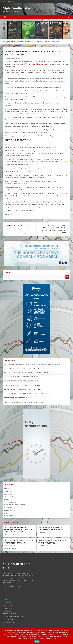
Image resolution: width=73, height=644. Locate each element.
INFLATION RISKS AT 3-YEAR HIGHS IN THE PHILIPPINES (21, 377)
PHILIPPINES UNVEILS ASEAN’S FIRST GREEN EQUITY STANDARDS (24, 402)
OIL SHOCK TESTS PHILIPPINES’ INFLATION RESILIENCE (21, 381)
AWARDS (7, 488)
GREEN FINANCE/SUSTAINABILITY (15, 505)
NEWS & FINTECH (10, 510)
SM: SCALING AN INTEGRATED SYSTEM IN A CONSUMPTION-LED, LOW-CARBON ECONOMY (32, 364)
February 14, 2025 (10, 58)
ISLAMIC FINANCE (10, 508)
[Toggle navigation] (5, 17)
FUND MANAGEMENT (11, 502)
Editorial (18, 58)
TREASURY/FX (8, 516)
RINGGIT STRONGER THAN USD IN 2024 (19, 225)
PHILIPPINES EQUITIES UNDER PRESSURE (17, 398)
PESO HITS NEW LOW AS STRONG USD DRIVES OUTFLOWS (22, 385)
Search (67, 277)
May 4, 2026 (7, 534)
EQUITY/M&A (8, 499)
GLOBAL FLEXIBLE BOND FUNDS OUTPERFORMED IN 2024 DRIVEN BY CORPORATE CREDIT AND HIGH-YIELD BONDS (54, 229)
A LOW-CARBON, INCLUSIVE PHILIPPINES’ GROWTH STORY (22, 368)
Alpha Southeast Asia (18, 8)
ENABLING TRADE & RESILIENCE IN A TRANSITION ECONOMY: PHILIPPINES (27, 372)
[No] (71, 636)
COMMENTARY (9, 497)
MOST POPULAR (11, 522)
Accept (37, 641)
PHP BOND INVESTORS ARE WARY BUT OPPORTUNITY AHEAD (23, 389)
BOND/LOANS (8, 491)
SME (5, 513)
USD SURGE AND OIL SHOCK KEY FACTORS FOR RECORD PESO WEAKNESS (27, 394)
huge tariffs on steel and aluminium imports (33, 64)
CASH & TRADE (9, 494)
